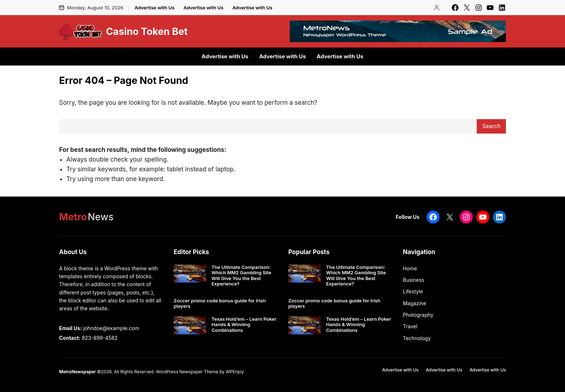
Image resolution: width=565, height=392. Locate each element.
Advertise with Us (154, 8)
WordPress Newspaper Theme (187, 372)
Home (410, 268)
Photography (418, 315)
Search (491, 126)
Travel (410, 326)
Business (413, 280)
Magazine (415, 303)
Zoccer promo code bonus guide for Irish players (220, 304)
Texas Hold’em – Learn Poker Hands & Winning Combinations (244, 325)
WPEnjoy (235, 372)
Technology (417, 338)
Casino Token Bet (147, 31)
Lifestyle (413, 291)
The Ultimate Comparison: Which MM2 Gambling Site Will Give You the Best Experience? (241, 276)
